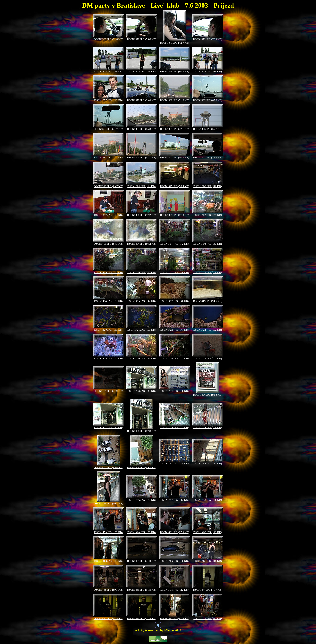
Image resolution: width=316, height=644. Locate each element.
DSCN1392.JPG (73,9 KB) (208, 158)
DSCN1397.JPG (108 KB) (108, 215)
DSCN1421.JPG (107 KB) (141, 330)
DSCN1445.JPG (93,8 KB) (108, 467)
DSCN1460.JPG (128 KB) (141, 532)
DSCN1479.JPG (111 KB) (207, 618)
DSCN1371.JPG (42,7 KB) (175, 43)
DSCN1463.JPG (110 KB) (108, 561)
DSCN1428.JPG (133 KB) (175, 358)
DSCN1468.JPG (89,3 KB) (108, 590)
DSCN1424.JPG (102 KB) (208, 330)
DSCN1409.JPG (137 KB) (108, 272)
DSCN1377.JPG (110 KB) (108, 100)
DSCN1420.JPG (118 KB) (108, 330)
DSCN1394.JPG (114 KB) (141, 186)
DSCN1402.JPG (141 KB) (208, 215)
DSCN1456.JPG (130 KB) (141, 500)
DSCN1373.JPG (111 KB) (108, 71)
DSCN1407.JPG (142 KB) (175, 244)
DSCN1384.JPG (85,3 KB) (141, 129)
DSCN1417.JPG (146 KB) (175, 301)
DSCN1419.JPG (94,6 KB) (208, 301)
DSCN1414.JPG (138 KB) (108, 301)
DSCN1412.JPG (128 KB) (175, 272)
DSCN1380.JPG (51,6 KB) (175, 100)
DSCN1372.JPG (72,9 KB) (208, 39)
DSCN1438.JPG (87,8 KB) (141, 431)
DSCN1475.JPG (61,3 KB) (108, 618)
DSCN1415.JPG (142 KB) (141, 301)
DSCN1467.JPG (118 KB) (208, 561)
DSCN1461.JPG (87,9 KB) (175, 532)
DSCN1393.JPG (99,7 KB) (108, 186)
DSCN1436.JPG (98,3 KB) (208, 395)
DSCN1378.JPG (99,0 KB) (141, 100)
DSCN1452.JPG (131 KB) (208, 464)
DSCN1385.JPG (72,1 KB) (175, 129)
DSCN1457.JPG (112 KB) (175, 500)
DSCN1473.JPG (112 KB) (175, 590)
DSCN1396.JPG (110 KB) (208, 186)
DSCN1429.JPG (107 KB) (208, 358)
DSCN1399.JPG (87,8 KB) (175, 215)
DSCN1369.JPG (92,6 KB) (108, 39)
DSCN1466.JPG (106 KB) (175, 561)
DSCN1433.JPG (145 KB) (141, 391)
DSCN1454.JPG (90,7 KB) (108, 503)
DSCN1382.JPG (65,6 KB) (208, 100)
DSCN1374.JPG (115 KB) (141, 71)
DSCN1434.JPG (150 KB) (175, 391)
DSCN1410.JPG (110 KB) (141, 272)
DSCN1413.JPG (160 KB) (208, 272)
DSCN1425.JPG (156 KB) (108, 358)
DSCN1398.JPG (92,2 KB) (141, 215)
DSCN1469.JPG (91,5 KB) (141, 590)
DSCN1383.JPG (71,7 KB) (108, 129)
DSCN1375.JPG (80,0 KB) (175, 71)
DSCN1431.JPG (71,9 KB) (108, 391)
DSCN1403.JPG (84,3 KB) (108, 244)
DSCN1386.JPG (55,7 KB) (208, 129)
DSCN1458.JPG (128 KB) (208, 500)
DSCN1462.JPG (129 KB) (208, 532)
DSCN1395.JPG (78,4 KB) (175, 186)
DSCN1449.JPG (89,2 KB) (141, 467)
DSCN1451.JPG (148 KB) (175, 464)
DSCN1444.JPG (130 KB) (208, 427)
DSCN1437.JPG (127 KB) (108, 427)
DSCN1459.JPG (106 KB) (108, 532)
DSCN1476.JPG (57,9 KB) (141, 618)
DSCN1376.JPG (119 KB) (208, 71)
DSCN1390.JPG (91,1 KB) (141, 158)
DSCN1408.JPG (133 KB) (208, 244)
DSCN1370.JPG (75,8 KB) (141, 39)
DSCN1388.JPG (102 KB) (108, 158)
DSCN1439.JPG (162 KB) (175, 427)
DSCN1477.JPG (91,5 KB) (175, 618)
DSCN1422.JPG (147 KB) (175, 330)
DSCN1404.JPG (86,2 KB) (141, 244)
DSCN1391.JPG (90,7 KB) (175, 158)
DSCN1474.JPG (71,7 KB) (208, 590)
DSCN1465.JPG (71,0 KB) (141, 561)
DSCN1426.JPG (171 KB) (141, 358)
